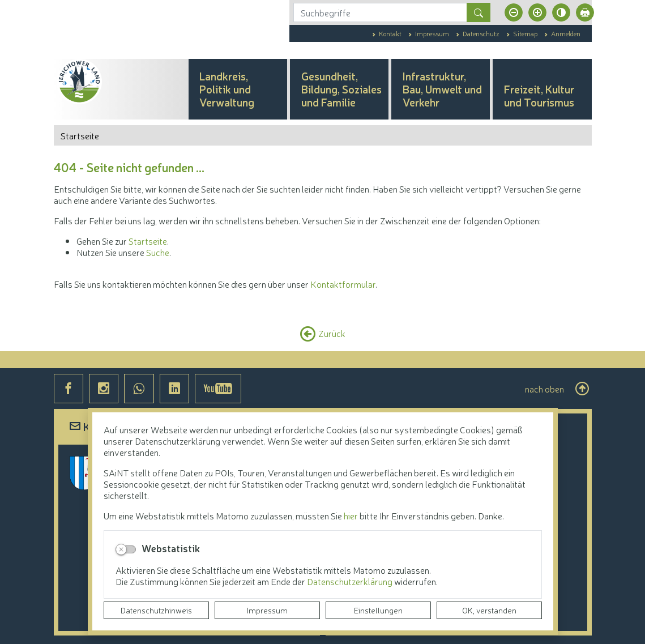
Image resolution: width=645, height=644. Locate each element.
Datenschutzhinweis (156, 610)
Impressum (267, 610)
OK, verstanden (489, 610)
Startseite (148, 241)
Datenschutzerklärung (351, 581)
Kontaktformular (343, 284)
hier (351, 515)
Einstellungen (378, 610)
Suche (158, 252)
